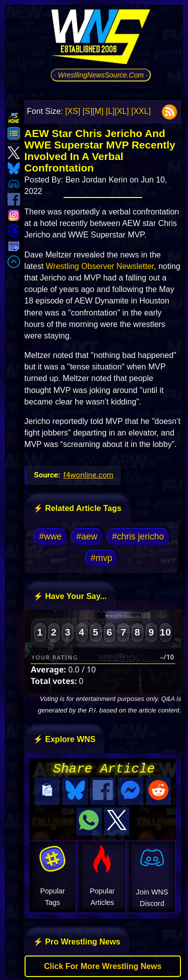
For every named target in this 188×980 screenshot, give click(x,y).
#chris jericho (138, 536)
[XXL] (141, 111)
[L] (110, 111)
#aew (87, 536)
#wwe (50, 536)
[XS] (73, 111)
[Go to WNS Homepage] (101, 38)
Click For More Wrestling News (103, 963)
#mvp (102, 558)
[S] (88, 111)
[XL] (122, 111)
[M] (98, 111)
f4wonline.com (88, 475)
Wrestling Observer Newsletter (100, 266)
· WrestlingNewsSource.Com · (101, 75)
